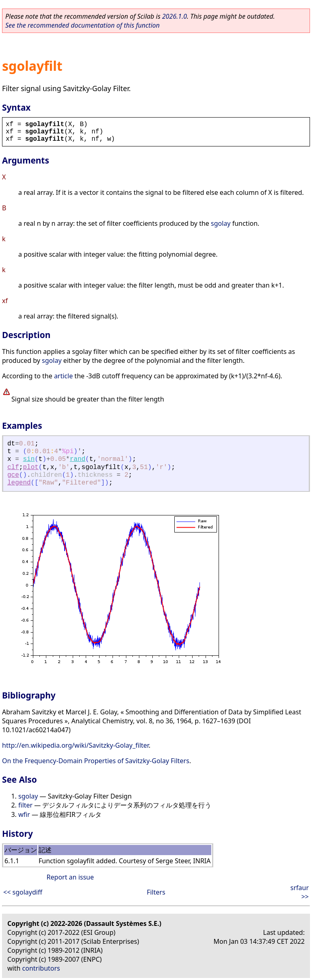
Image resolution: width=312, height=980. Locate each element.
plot (30, 467)
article (63, 376)
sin (29, 459)
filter (25, 805)
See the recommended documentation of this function (82, 25)
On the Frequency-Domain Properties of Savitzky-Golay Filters (96, 761)
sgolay (221, 223)
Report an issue (70, 877)
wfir (24, 814)
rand (78, 459)
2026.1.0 (174, 16)
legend (19, 483)
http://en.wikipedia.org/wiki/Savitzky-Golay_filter (75, 745)
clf (13, 467)
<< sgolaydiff (23, 892)
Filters (156, 892)
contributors (41, 968)
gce (13, 475)
